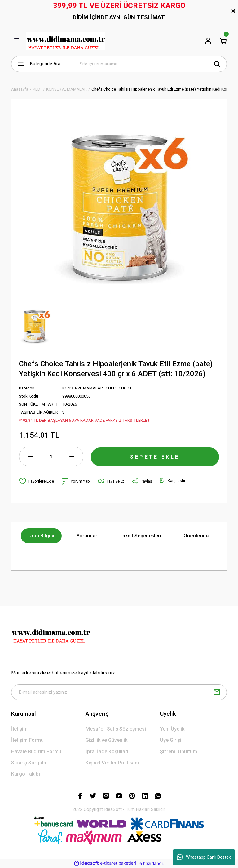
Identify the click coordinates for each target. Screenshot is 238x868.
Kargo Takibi (26, 774)
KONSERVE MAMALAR (83, 388)
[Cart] (223, 41)
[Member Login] (208, 41)
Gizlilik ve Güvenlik (106, 740)
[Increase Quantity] (72, 456)
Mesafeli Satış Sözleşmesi (116, 729)
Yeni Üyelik (172, 729)
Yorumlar (87, 536)
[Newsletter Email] (119, 692)
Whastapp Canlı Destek (204, 857)
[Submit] (217, 692)
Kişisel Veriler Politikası (112, 763)
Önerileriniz (197, 536)
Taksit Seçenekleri (140, 536)
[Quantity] (51, 456)
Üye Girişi (171, 740)
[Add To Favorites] (36, 481)
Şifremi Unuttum (178, 752)
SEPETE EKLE (155, 456)
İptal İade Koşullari (107, 752)
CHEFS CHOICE (119, 388)
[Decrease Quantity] (30, 456)
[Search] (150, 64)
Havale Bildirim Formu (36, 752)
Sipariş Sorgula (29, 763)
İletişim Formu (27, 740)
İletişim (19, 729)
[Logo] (66, 41)
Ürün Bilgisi (41, 536)
